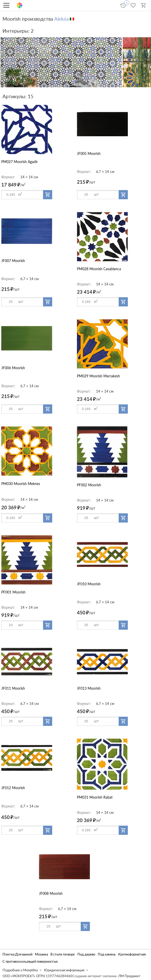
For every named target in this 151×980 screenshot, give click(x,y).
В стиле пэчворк (63, 954)
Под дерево (86, 954)
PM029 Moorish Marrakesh (98, 376)
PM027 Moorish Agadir (19, 162)
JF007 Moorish (13, 261)
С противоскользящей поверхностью (30, 962)
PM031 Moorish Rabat (95, 797)
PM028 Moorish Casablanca (99, 269)
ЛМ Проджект (129, 976)
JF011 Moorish (13, 688)
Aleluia (61, 19)
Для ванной (24, 954)
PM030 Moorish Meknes (21, 484)
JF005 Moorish (89, 153)
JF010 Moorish (89, 584)
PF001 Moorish (13, 592)
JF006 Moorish (13, 368)
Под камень (107, 954)
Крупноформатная (132, 954)
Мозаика (41, 954)
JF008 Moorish (51, 893)
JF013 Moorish (89, 688)
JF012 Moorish (13, 788)
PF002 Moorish (89, 485)
